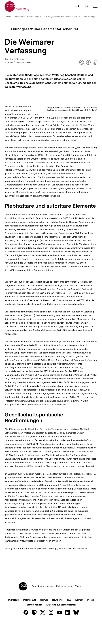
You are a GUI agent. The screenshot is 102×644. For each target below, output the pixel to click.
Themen (8, 17)
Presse (91, 622)
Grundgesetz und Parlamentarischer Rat (63, 17)
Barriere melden (35, 627)
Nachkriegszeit (35, 17)
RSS (69, 622)
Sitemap (44, 622)
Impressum (14, 622)
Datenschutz (30, 622)
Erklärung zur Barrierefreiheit (61, 627)
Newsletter (58, 622)
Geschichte (20, 17)
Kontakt (79, 622)
